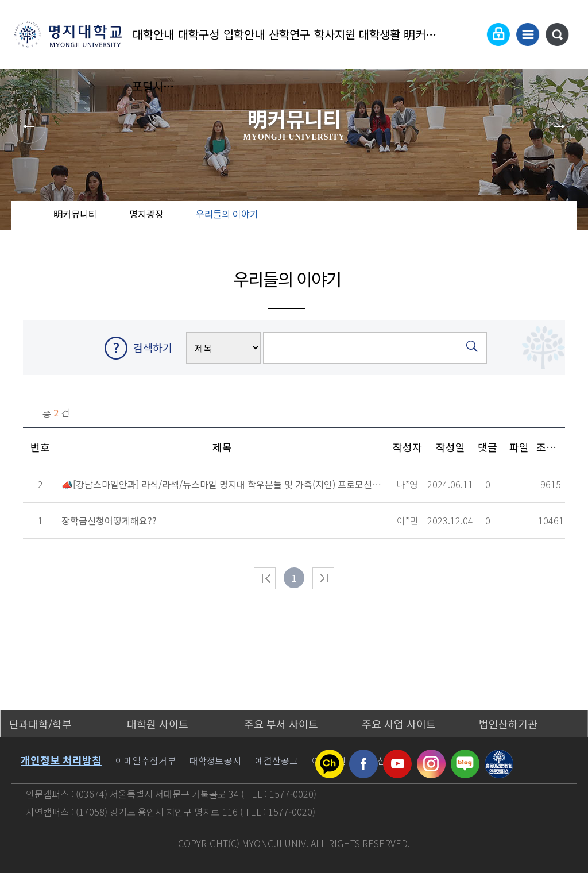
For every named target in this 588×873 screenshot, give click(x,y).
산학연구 (289, 34)
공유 (511, 224)
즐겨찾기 (548, 224)
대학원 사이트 (158, 724)
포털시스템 (154, 86)
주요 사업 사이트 (399, 724)
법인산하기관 (508, 724)
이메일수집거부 (146, 760)
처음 (265, 578)
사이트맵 (528, 34)
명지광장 (146, 214)
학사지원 (335, 34)
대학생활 (380, 34)
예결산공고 (276, 760)
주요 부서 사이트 (281, 724)
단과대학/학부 (40, 724)
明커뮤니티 (425, 34)
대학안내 (153, 34)
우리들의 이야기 (227, 214)
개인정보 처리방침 (61, 760)
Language (470, 34)
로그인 (498, 34)
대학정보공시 (215, 760)
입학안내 (244, 34)
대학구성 (199, 34)
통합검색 (557, 34)
